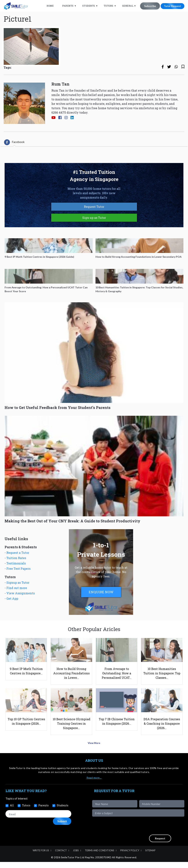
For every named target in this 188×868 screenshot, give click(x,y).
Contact (61, 856)
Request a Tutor (18, 565)
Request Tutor (94, 219)
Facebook (14, 154)
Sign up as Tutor (94, 230)
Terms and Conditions (100, 856)
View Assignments (21, 605)
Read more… (94, 784)
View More (94, 750)
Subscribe (148, 6)
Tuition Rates (16, 570)
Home (48, 6)
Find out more (17, 600)
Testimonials (16, 575)
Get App (12, 611)
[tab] (14, 154)
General (125, 6)
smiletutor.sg (148, 120)
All (12, 811)
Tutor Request (171, 6)
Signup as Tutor (18, 595)
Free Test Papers (18, 581)
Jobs (76, 856)
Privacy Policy (130, 856)
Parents (66, 6)
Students (86, 6)
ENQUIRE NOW (101, 604)
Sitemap (150, 856)
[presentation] (156, 832)
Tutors (106, 6)
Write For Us (41, 856)
